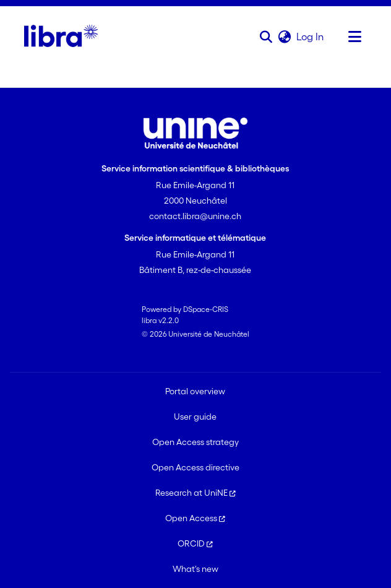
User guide (195, 417)
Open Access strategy (195, 442)
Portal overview (195, 391)
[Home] (61, 37)
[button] (266, 37)
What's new (195, 569)
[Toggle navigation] (354, 37)
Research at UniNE (195, 493)
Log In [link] (311, 37)
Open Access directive (195, 467)
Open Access (195, 518)
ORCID (195, 543)
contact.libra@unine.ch (195, 216)
